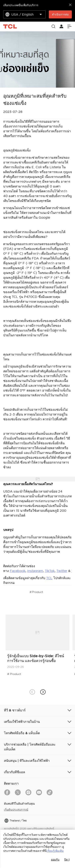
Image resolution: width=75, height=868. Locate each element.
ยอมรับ (55, 860)
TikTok (50, 571)
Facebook (18, 571)
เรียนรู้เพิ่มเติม (55, 851)
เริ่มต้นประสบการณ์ (16, 810)
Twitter (62, 571)
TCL (49, 578)
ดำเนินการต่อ (60, 14)
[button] (43, 692)
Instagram (35, 571)
